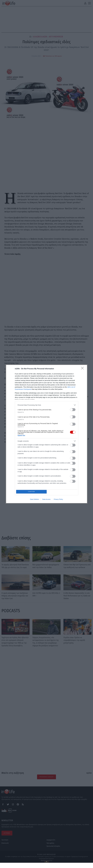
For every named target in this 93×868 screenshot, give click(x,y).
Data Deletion (35, 500)
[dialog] (47, 434)
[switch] (73, 409)
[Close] (83, 368)
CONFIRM (32, 492)
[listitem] (47, 404)
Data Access (46, 500)
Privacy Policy (58, 500)
